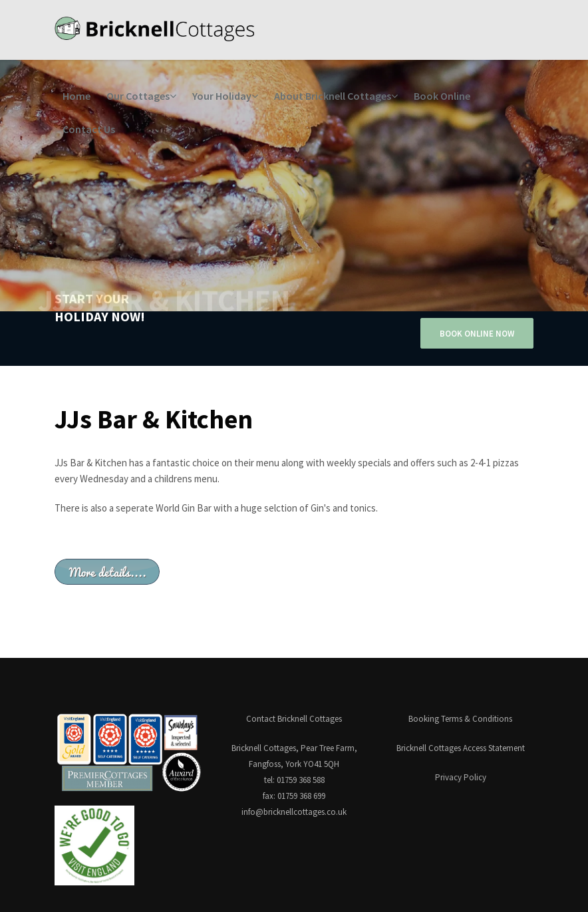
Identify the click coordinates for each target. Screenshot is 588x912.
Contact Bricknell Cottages (294, 719)
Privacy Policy (461, 777)
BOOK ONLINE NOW (477, 334)
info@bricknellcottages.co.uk (294, 812)
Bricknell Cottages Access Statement (461, 748)
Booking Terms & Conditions (460, 719)
